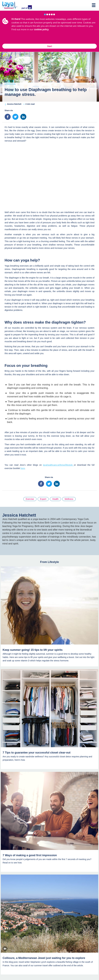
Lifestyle (10, 84)
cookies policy (41, 29)
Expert (43, 499)
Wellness (69, 499)
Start (50, 46)
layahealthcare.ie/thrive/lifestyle (59, 465)
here (23, 468)
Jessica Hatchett (14, 104)
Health (55, 499)
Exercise (30, 499)
